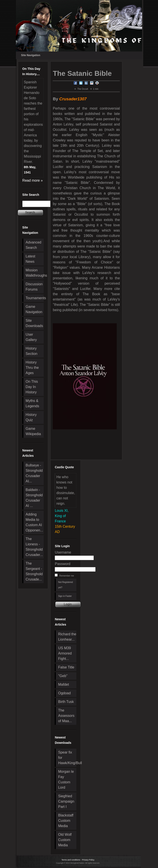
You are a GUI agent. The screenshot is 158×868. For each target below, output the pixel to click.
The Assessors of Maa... (66, 716)
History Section (31, 351)
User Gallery (31, 337)
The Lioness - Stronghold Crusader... (34, 547)
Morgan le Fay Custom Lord (66, 779)
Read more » (33, 180)
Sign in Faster (65, 596)
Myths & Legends (32, 403)
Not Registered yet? (65, 585)
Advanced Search (33, 245)
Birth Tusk (66, 702)
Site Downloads (34, 323)
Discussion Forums (34, 287)
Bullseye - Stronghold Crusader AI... (34, 473)
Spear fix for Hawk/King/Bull (67, 758)
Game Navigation (34, 309)
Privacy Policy (88, 860)
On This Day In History (32, 387)
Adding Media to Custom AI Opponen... (34, 522)
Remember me (67, 576)
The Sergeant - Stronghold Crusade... (34, 571)
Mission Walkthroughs (35, 273)
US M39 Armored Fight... (65, 653)
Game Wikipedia (33, 431)
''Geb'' (63, 676)
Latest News (30, 259)
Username (63, 552)
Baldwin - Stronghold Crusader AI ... (34, 498)
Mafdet (63, 684)
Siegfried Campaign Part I (66, 801)
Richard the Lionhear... (67, 637)
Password (62, 564)
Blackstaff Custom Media (66, 821)
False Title (66, 667)
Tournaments (35, 298)
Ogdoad (64, 693)
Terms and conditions (71, 860)
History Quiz (31, 417)
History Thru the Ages (32, 368)
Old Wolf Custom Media (65, 840)
